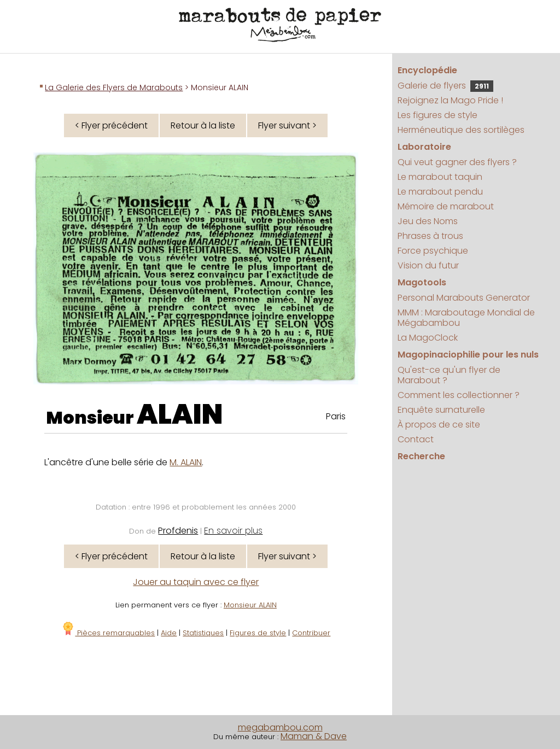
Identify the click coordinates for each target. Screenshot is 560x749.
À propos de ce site (439, 425)
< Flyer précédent (111, 125)
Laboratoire (424, 147)
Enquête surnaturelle (441, 410)
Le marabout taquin (440, 177)
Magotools (422, 282)
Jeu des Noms (428, 221)
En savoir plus (233, 531)
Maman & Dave (314, 736)
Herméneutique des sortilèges (461, 130)
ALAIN (180, 414)
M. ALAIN (186, 462)
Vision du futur (428, 265)
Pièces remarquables (108, 633)
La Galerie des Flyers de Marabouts (114, 87)
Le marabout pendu (440, 192)
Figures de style (258, 633)
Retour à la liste (203, 125)
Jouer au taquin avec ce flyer (196, 582)
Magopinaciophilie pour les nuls (468, 355)
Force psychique (433, 251)
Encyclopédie (427, 70)
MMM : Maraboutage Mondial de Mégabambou (466, 318)
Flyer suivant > (287, 125)
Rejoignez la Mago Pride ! (450, 100)
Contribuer (311, 633)
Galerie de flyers (445, 86)
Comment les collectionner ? (459, 395)
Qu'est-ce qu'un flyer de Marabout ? (449, 375)
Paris (336, 416)
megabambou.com (280, 727)
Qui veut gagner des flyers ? (457, 162)
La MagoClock (428, 338)
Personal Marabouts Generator (464, 298)
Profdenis (178, 531)
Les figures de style (437, 115)
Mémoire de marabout (446, 206)
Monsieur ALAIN (250, 605)
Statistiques (203, 633)
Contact (416, 439)
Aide (169, 633)
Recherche (421, 456)
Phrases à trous (430, 236)
